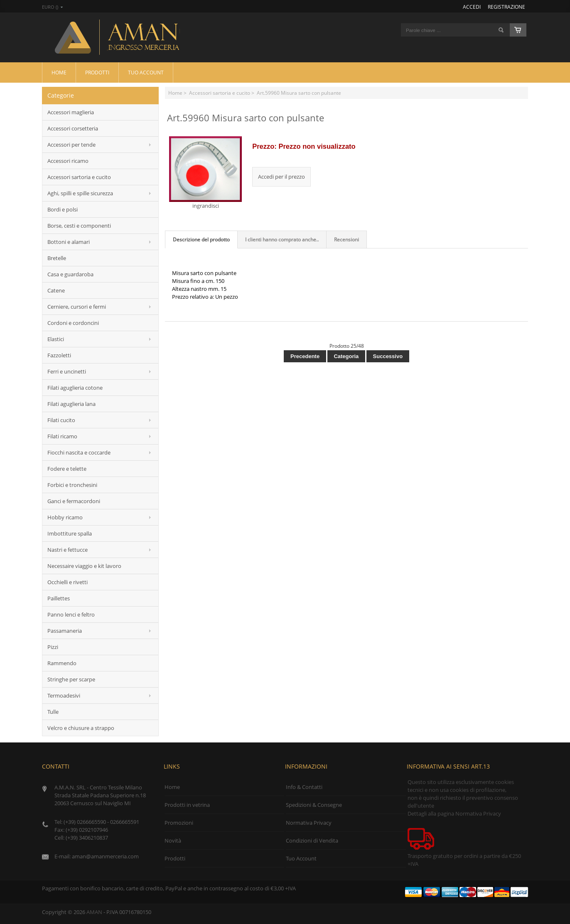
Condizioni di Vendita (312, 840)
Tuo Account (146, 72)
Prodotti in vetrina (187, 805)
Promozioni (179, 823)
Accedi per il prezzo (281, 177)
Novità (173, 840)
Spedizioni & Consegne (314, 805)
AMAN (94, 912)
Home (59, 72)
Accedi (472, 7)
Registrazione (506, 7)
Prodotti (97, 72)
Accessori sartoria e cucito (220, 93)
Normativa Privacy (309, 823)
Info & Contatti (304, 787)
